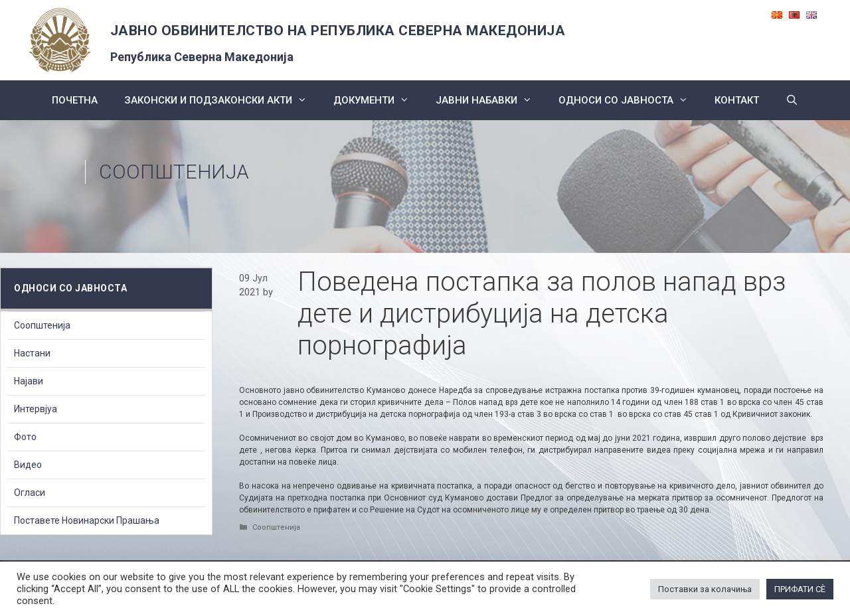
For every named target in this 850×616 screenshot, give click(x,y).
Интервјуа (36, 409)
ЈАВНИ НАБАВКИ (490, 100)
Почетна (75, 100)
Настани (32, 353)
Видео (28, 465)
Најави (29, 381)
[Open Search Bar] (792, 100)
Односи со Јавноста (630, 100)
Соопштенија (174, 172)
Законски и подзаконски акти (222, 100)
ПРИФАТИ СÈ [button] (800, 589)
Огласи (30, 493)
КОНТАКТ (737, 100)
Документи (378, 100)
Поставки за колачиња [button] (705, 589)
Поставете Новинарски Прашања (87, 520)
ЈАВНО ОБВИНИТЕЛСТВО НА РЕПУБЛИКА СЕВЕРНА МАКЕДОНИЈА (338, 31)
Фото (25, 437)
